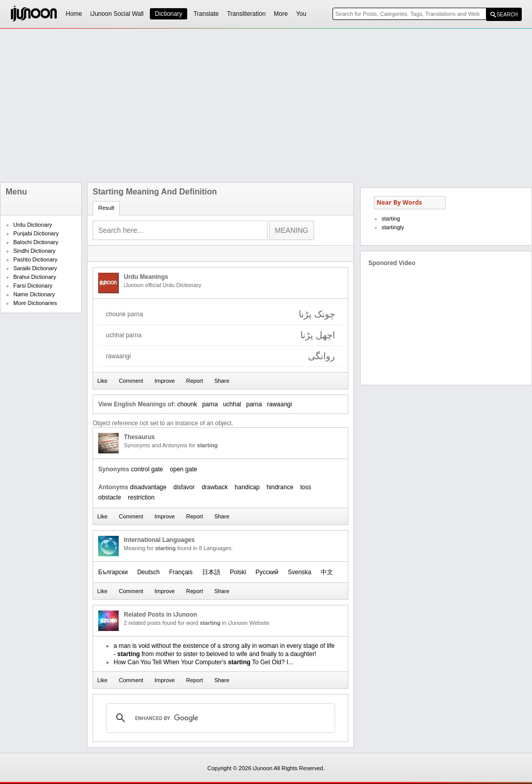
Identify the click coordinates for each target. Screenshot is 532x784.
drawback (215, 487)
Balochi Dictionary (36, 242)
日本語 (211, 572)
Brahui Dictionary (35, 277)
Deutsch (148, 572)
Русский (267, 572)
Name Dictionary (34, 294)
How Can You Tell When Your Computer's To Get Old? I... (203, 662)
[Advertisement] (214, 105)
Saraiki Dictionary (35, 268)
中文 (327, 572)
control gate (147, 469)
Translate (206, 14)
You (301, 14)
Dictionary (169, 14)
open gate (183, 469)
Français (181, 572)
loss (306, 487)
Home (74, 14)
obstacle (110, 497)
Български (113, 572)
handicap (247, 487)
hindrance (280, 487)
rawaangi (280, 404)
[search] (219, 718)
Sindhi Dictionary (35, 251)
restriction (141, 497)
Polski (238, 572)
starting (391, 219)
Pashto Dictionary (35, 259)
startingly (393, 227)
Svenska (299, 572)
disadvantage (148, 487)
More (281, 14)
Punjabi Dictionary (36, 233)
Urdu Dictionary (33, 225)
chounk (187, 404)
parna (210, 404)
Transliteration (247, 14)
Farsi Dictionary (33, 286)
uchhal (232, 404)
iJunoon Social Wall (117, 14)
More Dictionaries (35, 303)
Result (106, 208)
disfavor (184, 487)
